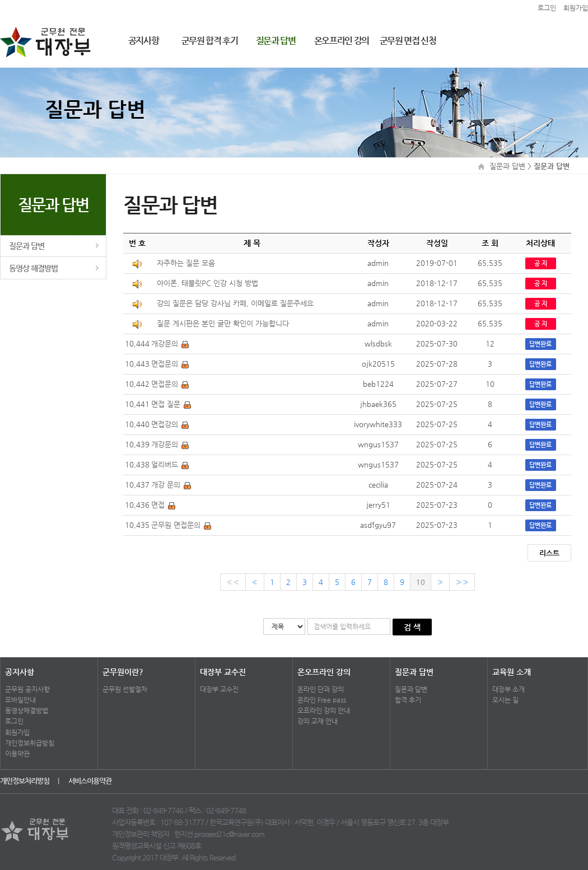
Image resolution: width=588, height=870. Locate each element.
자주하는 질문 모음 (186, 263)
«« (233, 582)
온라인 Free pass (322, 700)
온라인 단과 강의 (321, 689)
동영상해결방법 (27, 710)
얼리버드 (165, 464)
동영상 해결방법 (34, 268)
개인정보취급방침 (30, 743)
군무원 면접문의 (176, 525)
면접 (158, 505)
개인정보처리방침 (25, 781)
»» (462, 582)
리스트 (549, 553)
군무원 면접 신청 (408, 41)
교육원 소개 (512, 672)
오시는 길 (505, 700)
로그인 (14, 721)
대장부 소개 (508, 689)
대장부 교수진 (223, 672)
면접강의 (165, 424)
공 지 (541, 263)
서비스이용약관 (90, 781)
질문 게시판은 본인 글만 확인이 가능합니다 (223, 323)
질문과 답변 (276, 41)
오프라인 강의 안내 (324, 710)
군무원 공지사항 (27, 689)
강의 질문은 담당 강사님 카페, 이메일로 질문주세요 (235, 303)
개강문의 (165, 343)
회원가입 (17, 732)
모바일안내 (20, 700)
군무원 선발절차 (125, 689)
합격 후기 (408, 700)
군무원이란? (123, 672)
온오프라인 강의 (342, 41)
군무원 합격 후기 (210, 41)
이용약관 (17, 754)
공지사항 (144, 41)
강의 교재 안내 (318, 721)
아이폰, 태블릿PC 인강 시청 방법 (207, 283)
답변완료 (540, 344)
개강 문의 (166, 485)
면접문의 (165, 364)
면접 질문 (166, 404)
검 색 (412, 627)
